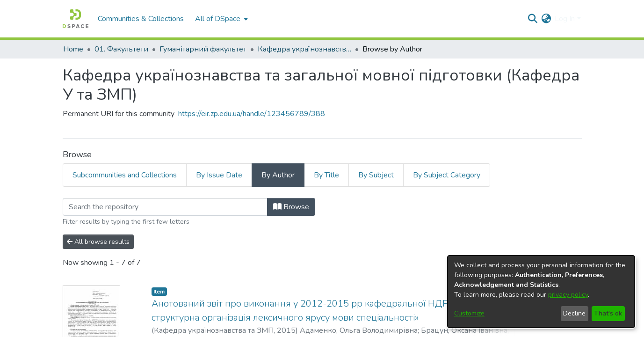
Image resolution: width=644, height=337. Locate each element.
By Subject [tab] (376, 175)
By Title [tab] (326, 175)
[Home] (76, 19)
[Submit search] (532, 19)
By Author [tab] (278, 175)
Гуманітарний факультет (203, 49)
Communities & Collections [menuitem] (141, 19)
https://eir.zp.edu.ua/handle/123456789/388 (252, 114)
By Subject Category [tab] (447, 175)
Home (73, 49)
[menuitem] (221, 19)
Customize (469, 313)
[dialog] (541, 292)
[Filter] (165, 207)
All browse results (98, 242)
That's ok (608, 313)
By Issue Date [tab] (219, 175)
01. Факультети (121, 49)
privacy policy (568, 295)
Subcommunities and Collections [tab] (125, 175)
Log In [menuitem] (565, 19)
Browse (291, 207)
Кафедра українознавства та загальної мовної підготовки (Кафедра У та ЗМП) (304, 49)
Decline (574, 313)
